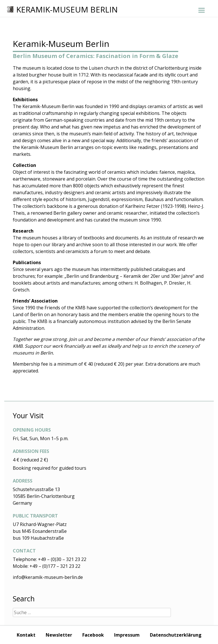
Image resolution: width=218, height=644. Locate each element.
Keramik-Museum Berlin (62, 9)
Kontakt (26, 635)
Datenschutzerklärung (176, 635)
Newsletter (59, 635)
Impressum (127, 635)
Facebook (93, 635)
